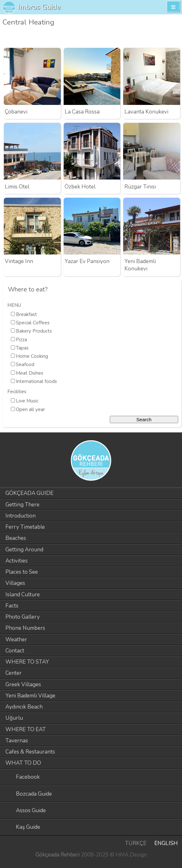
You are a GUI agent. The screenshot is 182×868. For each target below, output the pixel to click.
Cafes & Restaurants (30, 752)
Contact (15, 651)
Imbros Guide (39, 7)
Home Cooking (32, 356)
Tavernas (17, 741)
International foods (36, 381)
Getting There (22, 505)
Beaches (16, 538)
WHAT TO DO (23, 763)
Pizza (21, 340)
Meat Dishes (30, 373)
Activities (17, 561)
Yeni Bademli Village (30, 696)
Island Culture (23, 595)
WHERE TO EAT (26, 729)
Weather (16, 640)
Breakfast (26, 314)
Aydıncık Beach (24, 707)
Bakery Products (34, 331)
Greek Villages (23, 684)
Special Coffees (33, 323)
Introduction (21, 516)
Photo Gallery (23, 617)
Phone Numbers (25, 628)
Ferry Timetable (25, 527)
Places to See (22, 572)
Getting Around (24, 550)
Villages (15, 583)
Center (14, 673)
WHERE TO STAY (27, 662)
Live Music (27, 401)
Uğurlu (14, 718)
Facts (12, 606)
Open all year (30, 409)
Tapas (22, 348)
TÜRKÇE (136, 843)
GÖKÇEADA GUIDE (29, 493)
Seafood (25, 364)
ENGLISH (166, 843)
